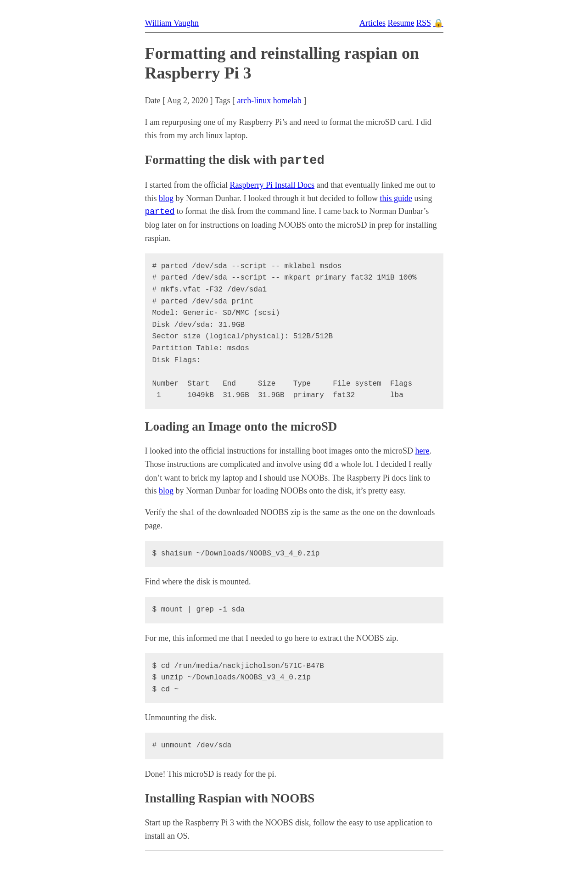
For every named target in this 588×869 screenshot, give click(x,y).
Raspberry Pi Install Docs (272, 185)
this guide (396, 198)
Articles (372, 23)
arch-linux (254, 101)
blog (166, 198)
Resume (401, 23)
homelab (287, 101)
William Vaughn (172, 23)
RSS (424, 23)
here (423, 450)
